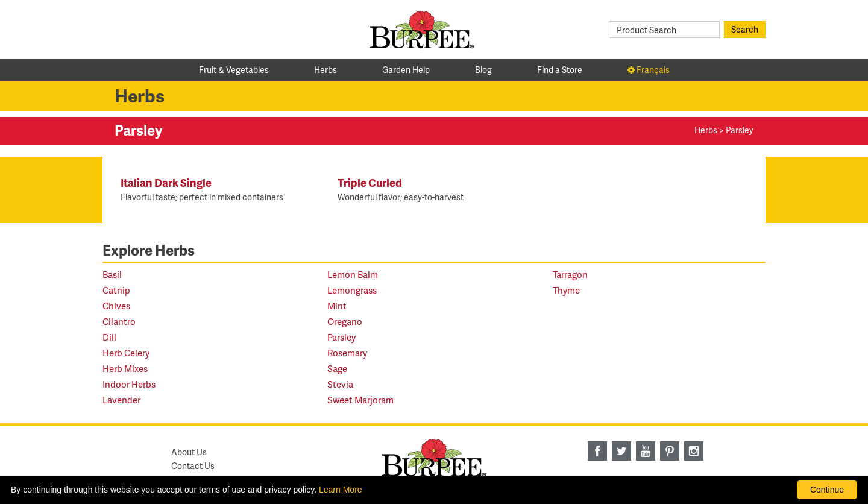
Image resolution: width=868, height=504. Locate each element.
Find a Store (560, 70)
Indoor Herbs (129, 384)
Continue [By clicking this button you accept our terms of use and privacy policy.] (827, 490)
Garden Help (406, 70)
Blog (483, 70)
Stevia (340, 384)
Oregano (345, 322)
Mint (337, 306)
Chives (116, 306)
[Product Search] (664, 30)
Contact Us (193, 466)
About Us (189, 452)
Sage (337, 369)
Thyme (566, 290)
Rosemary (347, 353)
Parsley (341, 337)
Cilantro (119, 322)
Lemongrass (352, 290)
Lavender (121, 400)
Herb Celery (126, 353)
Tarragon (570, 275)
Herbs (325, 70)
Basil (112, 275)
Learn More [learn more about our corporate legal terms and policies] (341, 490)
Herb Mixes (125, 369)
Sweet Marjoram (360, 400)
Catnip (116, 290)
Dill (109, 337)
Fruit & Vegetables (234, 70)
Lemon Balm (353, 275)
